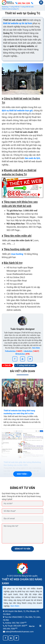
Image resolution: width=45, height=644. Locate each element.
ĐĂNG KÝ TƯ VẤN (22, 549)
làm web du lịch (32, 158)
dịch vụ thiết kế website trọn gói (17, 110)
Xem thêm (15, 606)
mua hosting (17, 254)
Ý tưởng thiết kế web (26, 365)
